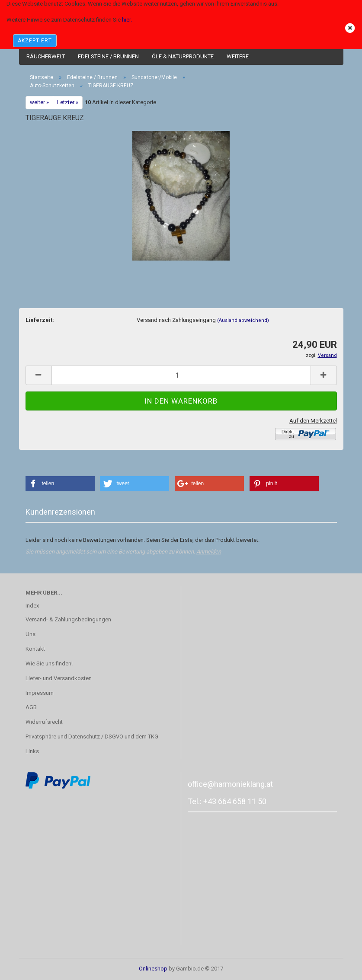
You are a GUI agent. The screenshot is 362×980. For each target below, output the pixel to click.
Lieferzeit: (40, 320)
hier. (127, 20)
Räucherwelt (46, 56)
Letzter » (68, 102)
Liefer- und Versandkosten (59, 678)
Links (32, 751)
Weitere (238, 56)
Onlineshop (153, 969)
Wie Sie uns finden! (49, 663)
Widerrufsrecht (44, 722)
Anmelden (209, 552)
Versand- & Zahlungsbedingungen (68, 619)
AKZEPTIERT (35, 41)
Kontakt (35, 649)
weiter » (39, 102)
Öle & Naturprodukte (183, 56)
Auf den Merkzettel (313, 421)
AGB (31, 707)
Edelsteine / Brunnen (108, 56)
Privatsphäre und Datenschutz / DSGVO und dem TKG (92, 737)
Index (32, 606)
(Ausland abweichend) (243, 320)
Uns (30, 634)
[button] (60, 484)
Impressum (40, 693)
